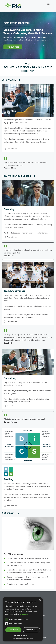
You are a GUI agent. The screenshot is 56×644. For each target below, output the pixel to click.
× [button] (40, 600)
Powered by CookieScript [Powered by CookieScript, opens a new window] (23, 638)
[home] (16, 5)
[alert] (23, 619)
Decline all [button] (31, 630)
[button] (49, 4)
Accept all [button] (13, 630)
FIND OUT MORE (13, 47)
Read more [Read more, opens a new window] (24, 614)
